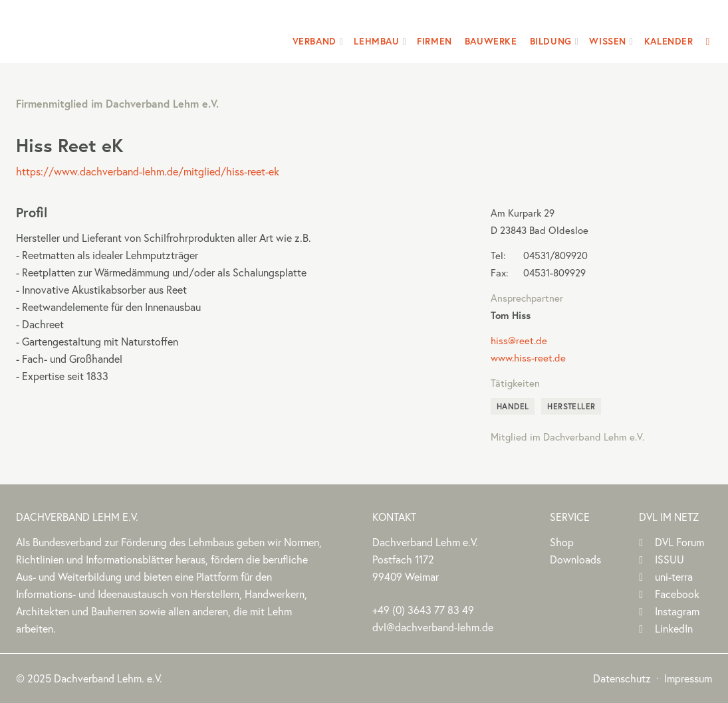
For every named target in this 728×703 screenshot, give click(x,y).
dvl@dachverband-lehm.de (433, 627)
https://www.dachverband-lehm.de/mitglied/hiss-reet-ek (148, 171)
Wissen (608, 41)
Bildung (551, 41)
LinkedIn (674, 628)
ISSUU (669, 559)
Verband (314, 41)
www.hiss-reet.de (528, 357)
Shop (562, 542)
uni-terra (674, 576)
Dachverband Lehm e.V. (101, 30)
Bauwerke (491, 41)
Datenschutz (622, 678)
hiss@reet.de (519, 340)
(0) (423, 610)
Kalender (669, 41)
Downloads (575, 559)
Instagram (677, 611)
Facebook (677, 594)
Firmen (434, 41)
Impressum (688, 678)
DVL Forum (679, 542)
